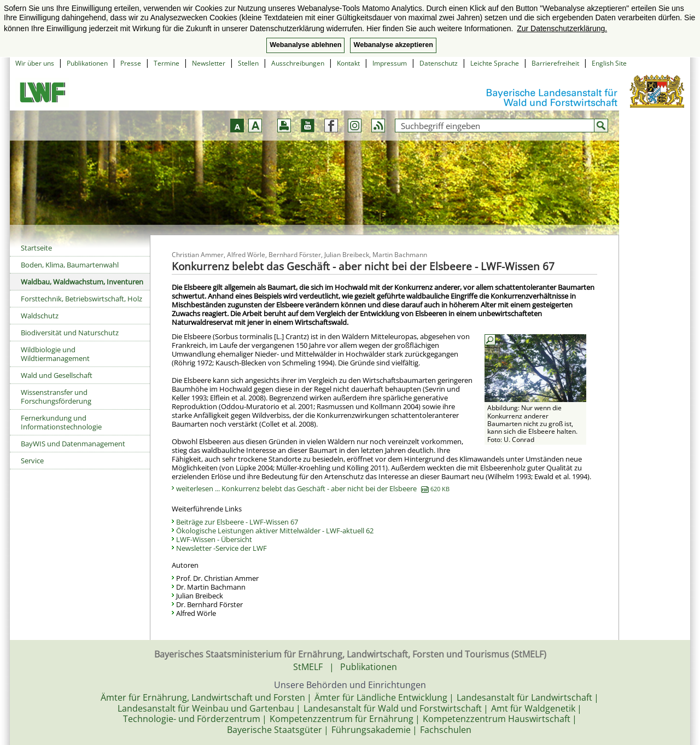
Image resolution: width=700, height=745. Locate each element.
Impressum (390, 63)
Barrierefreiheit (555, 63)
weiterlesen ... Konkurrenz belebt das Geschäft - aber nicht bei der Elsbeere (313, 488)
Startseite (36, 248)
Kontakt (348, 63)
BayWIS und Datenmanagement (73, 444)
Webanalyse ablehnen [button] (305, 45)
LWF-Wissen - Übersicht (214, 539)
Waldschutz (40, 316)
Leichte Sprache (495, 63)
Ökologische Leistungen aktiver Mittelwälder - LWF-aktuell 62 (275, 531)
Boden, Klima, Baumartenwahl (70, 265)
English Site (609, 63)
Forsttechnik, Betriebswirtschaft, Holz (81, 299)
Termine (167, 63)
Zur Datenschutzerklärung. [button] (562, 28)
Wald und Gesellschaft (57, 375)
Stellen (248, 63)
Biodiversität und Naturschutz (70, 333)
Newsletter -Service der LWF (221, 548)
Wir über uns (35, 63)
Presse (131, 63)
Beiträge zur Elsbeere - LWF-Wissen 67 (237, 522)
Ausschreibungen (298, 63)
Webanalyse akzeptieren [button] (393, 45)
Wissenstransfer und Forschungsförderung (56, 397)
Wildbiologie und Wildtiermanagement (55, 354)
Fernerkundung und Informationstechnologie (61, 422)
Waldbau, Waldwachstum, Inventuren (82, 282)
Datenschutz (439, 63)
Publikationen (87, 63)
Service (32, 461)
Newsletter (209, 63)
